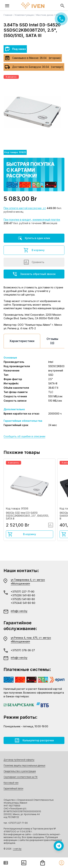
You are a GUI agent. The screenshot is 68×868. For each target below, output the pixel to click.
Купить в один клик (34, 238)
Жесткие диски (45, 15)
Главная (8, 15)
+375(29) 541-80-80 (23, 595)
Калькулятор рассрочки (34, 740)
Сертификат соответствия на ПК (21, 777)
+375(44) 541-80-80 (23, 603)
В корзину (34, 250)
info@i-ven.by (19, 611)
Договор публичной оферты (19, 760)
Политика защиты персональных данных (24, 765)
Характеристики (22, 341)
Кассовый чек (11, 783)
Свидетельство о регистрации (20, 771)
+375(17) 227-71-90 (23, 592)
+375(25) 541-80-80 (23, 599)
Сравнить (34, 262)
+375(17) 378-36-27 (23, 650)
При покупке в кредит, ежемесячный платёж (32, 220)
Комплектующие (24, 15)
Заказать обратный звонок (34, 274)
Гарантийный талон (13, 788)
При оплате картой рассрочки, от (25, 208)
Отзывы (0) (52, 341)
